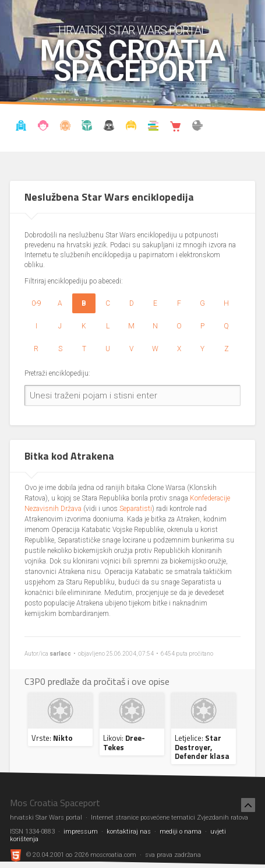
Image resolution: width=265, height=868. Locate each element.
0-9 (36, 303)
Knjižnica (153, 127)
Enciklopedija (65, 127)
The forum (197, 127)
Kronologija (87, 127)
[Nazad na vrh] (248, 805)
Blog (43, 127)
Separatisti (136, 509)
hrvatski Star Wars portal (132, 30)
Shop (175, 127)
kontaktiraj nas (129, 832)
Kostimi (131, 127)
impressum (81, 832)
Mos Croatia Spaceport (132, 61)
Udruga (109, 127)
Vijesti (21, 127)
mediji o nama (181, 832)
